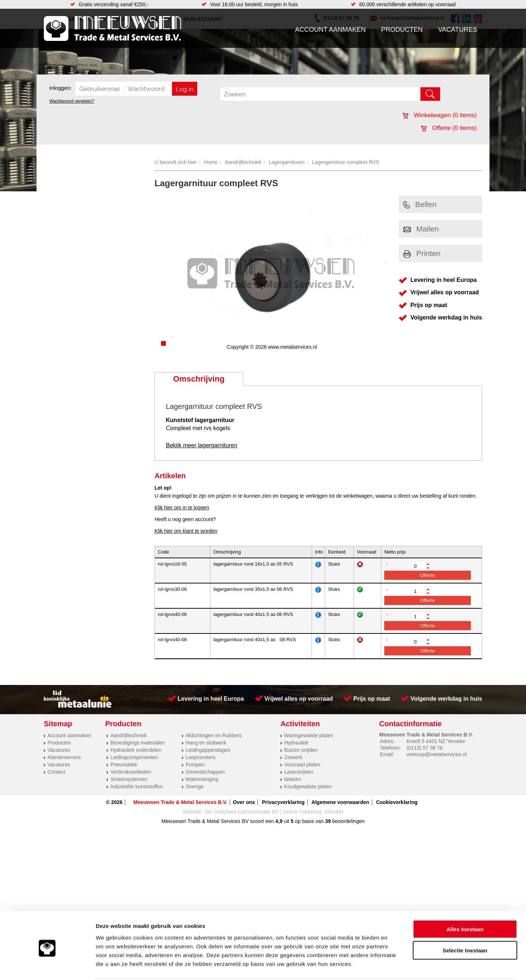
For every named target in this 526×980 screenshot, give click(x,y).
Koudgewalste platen (308, 786)
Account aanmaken (331, 30)
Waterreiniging (202, 779)
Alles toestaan (465, 901)
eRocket (334, 812)
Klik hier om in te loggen (182, 508)
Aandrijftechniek (243, 162)
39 (328, 821)
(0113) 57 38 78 (425, 748)
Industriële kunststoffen (137, 786)
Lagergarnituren (287, 162)
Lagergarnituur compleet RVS (346, 162)
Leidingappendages (208, 750)
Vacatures (458, 30)
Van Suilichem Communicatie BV (241, 812)
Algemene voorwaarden (340, 802)
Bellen (420, 204)
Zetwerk (293, 757)
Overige (195, 786)
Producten (402, 30)
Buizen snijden (301, 750)
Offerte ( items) (449, 128)
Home (211, 162)
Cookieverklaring (397, 802)
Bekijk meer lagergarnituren (202, 445)
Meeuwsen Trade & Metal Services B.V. (180, 802)
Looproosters (201, 757)
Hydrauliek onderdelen (136, 750)
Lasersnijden (299, 772)
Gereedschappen (205, 772)
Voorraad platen (302, 765)
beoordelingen (348, 821)
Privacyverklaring (283, 802)
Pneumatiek (124, 765)
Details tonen (395, 966)
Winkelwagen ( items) (440, 115)
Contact (56, 772)
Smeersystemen (129, 779)
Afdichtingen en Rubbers (214, 735)
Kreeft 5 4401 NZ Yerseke (436, 741)
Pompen (195, 765)
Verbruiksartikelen (131, 772)
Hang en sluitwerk (206, 743)
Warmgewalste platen (309, 735)
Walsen (293, 779)
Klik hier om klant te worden (186, 531)
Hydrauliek (296, 743)
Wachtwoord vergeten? (72, 101)
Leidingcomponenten (134, 757)
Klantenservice (64, 757)
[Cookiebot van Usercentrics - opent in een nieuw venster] (47, 966)
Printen (422, 253)
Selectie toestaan (465, 923)
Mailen (421, 229)
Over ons (244, 802)
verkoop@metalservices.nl (437, 754)
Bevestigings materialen (138, 743)
